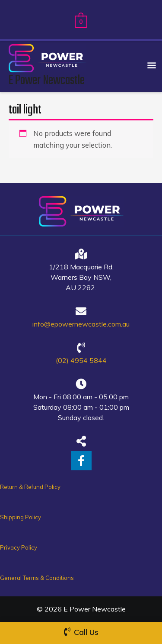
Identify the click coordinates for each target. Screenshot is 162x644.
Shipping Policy (21, 517)
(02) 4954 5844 (81, 360)
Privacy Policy (19, 547)
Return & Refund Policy (30, 487)
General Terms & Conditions (37, 578)
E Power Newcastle (47, 81)
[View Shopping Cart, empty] (81, 21)
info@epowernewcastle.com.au (81, 324)
